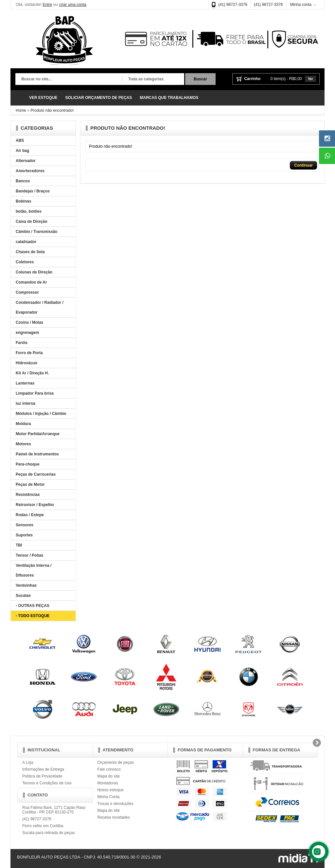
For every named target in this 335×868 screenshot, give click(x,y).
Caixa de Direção (32, 221)
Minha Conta (109, 797)
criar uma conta (73, 5)
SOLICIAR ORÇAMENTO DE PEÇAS (98, 98)
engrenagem (27, 333)
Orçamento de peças (116, 762)
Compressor (27, 292)
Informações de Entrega (43, 769)
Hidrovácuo (26, 363)
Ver (310, 79)
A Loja (28, 762)
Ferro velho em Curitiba (43, 826)
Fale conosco (109, 769)
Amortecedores (30, 171)
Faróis (22, 343)
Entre (47, 5)
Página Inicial (20, 98)
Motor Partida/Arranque (38, 434)
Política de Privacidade (42, 776)
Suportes (24, 535)
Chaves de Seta (30, 252)
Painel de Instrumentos (37, 454)
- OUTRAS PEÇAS (33, 606)
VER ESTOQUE (43, 98)
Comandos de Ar (31, 282)
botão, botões (29, 211)
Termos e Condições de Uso (47, 783)
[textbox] (69, 79)
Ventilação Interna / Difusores (34, 570)
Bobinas (23, 201)
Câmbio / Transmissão (36, 232)
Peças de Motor (30, 484)
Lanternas (25, 383)
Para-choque (28, 464)
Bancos (23, 181)
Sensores (25, 525)
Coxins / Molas (29, 322)
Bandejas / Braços (33, 191)
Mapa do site (109, 776)
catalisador (26, 242)
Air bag (22, 151)
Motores (23, 444)
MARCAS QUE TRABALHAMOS (169, 98)
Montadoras (108, 783)
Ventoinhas (26, 585)
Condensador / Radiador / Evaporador (40, 307)
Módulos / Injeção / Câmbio (41, 414)
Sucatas (23, 596)
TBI (19, 545)
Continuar (303, 165)
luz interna (26, 403)
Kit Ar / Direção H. (32, 373)
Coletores (25, 262)
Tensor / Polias (29, 555)
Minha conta (301, 5)
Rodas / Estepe (30, 515)
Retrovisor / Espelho (35, 505)
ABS (20, 140)
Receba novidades (114, 817)
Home (21, 110)
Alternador (26, 161)
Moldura (23, 424)
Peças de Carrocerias (36, 474)
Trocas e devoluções (115, 804)
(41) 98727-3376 (233, 5)
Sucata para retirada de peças (49, 833)
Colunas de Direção (34, 272)
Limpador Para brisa (35, 393)
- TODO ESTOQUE (33, 616)
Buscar (200, 79)
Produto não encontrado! (52, 110)
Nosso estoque (111, 790)
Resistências (28, 495)
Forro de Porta (29, 353)
